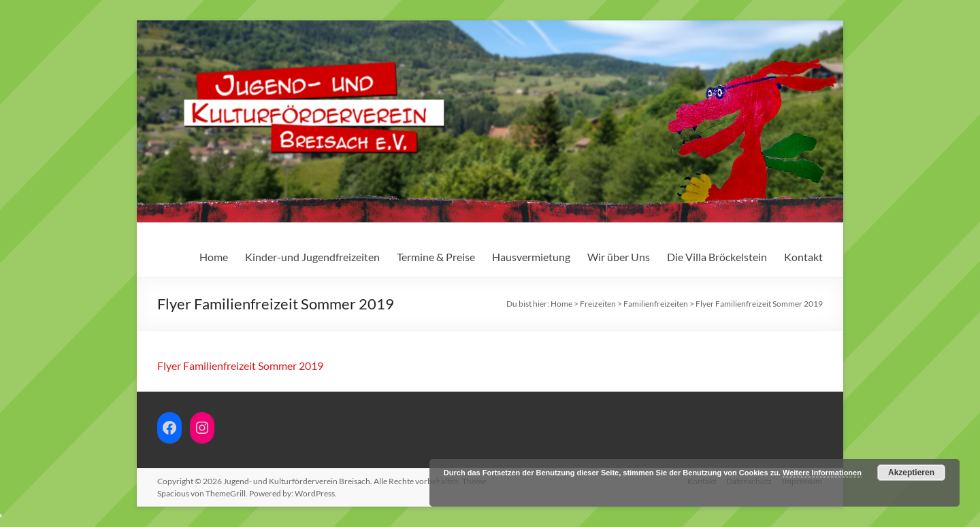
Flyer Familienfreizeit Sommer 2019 (240, 365)
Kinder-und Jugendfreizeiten (312, 257)
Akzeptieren (911, 473)
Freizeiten (598, 304)
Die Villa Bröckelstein (717, 257)
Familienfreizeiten (656, 304)
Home (214, 257)
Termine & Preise (436, 257)
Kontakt (803, 257)
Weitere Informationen (822, 473)
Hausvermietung (531, 257)
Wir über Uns (619, 257)
